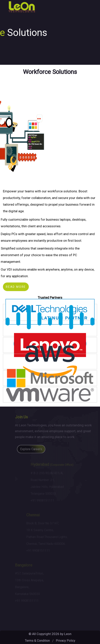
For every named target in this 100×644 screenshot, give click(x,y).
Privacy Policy (66, 641)
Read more (16, 287)
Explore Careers (31, 450)
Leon (68, 634)
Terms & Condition (37, 641)
